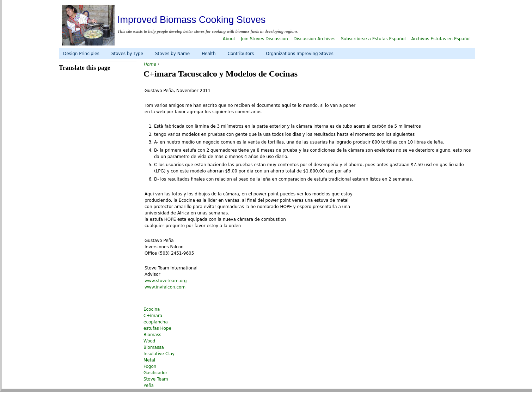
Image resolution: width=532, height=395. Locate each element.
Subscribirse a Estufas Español (373, 39)
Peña (149, 385)
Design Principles (81, 54)
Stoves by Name (172, 54)
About (229, 39)
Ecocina (152, 309)
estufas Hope (157, 328)
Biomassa (154, 347)
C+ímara (153, 316)
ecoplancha (156, 322)
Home (150, 64)
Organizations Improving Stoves (300, 54)
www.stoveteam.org (166, 281)
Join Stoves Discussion (264, 39)
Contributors (241, 54)
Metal (149, 360)
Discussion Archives (315, 39)
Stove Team (156, 379)
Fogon (150, 366)
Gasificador (155, 373)
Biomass (152, 335)
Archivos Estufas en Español (441, 39)
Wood (149, 341)
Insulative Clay (159, 354)
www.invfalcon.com (165, 287)
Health (209, 54)
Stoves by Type (127, 54)
